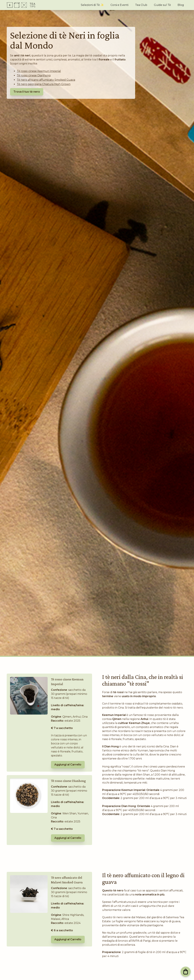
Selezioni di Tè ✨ (92, 5)
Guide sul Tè (162, 5)
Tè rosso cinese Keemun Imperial (39, 71)
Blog (181, 5)
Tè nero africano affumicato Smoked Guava (46, 80)
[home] (21, 5)
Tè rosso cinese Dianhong (34, 75)
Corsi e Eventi (119, 5)
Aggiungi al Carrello (68, 765)
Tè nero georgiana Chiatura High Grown (44, 84)
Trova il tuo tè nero (27, 92)
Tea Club (141, 5)
